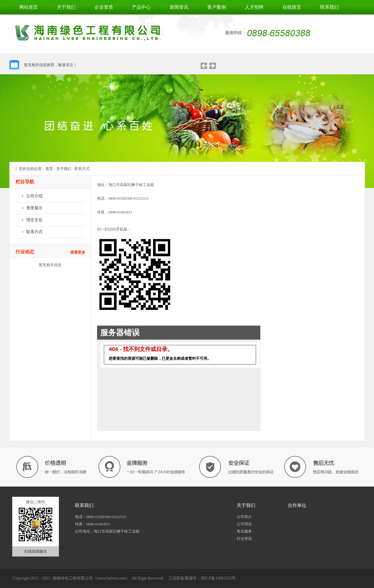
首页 (49, 169)
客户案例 (217, 7)
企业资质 (104, 7)
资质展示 (29, 208)
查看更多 (78, 252)
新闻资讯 (179, 7)
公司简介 (244, 517)
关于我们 (66, 7)
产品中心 (141, 7)
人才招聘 (254, 7)
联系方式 (29, 232)
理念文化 (29, 220)
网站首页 (29, 7)
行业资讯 (244, 539)
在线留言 (292, 7)
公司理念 (244, 524)
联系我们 (329, 7)
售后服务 (244, 531)
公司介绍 (29, 196)
